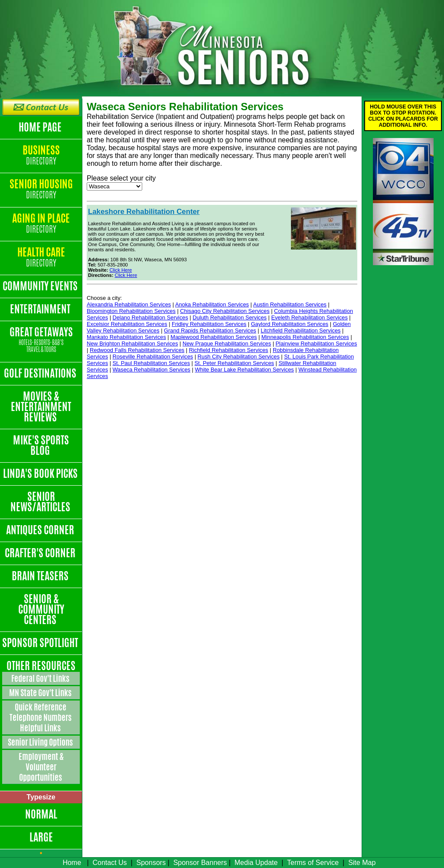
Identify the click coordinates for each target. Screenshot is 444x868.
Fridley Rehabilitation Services (209, 324)
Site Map (362, 863)
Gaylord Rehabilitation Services (290, 324)
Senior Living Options (41, 742)
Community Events (41, 286)
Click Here (121, 270)
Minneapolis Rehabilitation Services (305, 337)
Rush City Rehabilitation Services (239, 357)
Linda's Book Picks (41, 473)
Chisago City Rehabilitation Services (225, 311)
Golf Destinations (41, 373)
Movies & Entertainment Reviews (41, 407)
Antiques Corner (41, 530)
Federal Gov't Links (41, 678)
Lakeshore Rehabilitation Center (144, 212)
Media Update (256, 863)
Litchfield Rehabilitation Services (300, 330)
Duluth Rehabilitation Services (230, 317)
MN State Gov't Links (41, 693)
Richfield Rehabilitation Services (229, 350)
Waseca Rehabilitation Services (152, 370)
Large (41, 837)
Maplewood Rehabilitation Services (214, 337)
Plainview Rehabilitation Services (317, 344)
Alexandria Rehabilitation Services (129, 304)
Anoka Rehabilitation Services (212, 304)
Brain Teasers (41, 576)
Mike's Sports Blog (41, 445)
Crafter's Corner (41, 553)
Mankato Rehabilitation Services (126, 337)
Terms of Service (313, 863)
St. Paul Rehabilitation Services (152, 363)
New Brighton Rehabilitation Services (132, 344)
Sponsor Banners (200, 863)
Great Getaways (41, 340)
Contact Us (109, 863)
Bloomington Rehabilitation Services (131, 311)
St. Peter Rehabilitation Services (235, 363)
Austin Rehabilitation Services (290, 304)
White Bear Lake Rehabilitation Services (244, 370)
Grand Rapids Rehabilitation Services (210, 330)
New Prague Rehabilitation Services (227, 344)
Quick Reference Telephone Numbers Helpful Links (41, 717)
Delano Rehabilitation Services (150, 317)
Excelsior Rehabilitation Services (127, 324)
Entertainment (41, 309)
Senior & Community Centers (41, 609)
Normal (41, 814)
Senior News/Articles (41, 502)
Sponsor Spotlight (41, 643)
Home (72, 863)
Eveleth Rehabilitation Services (309, 317)
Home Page (41, 127)
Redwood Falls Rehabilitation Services (137, 350)
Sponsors (151, 863)
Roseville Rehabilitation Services (153, 357)
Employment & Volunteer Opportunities (41, 767)
